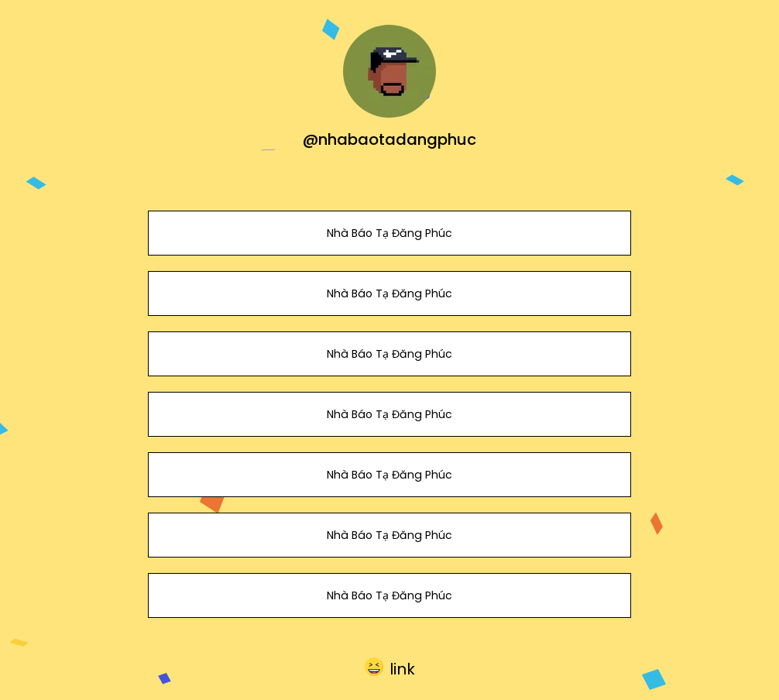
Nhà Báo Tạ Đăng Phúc (389, 233)
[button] (390, 667)
